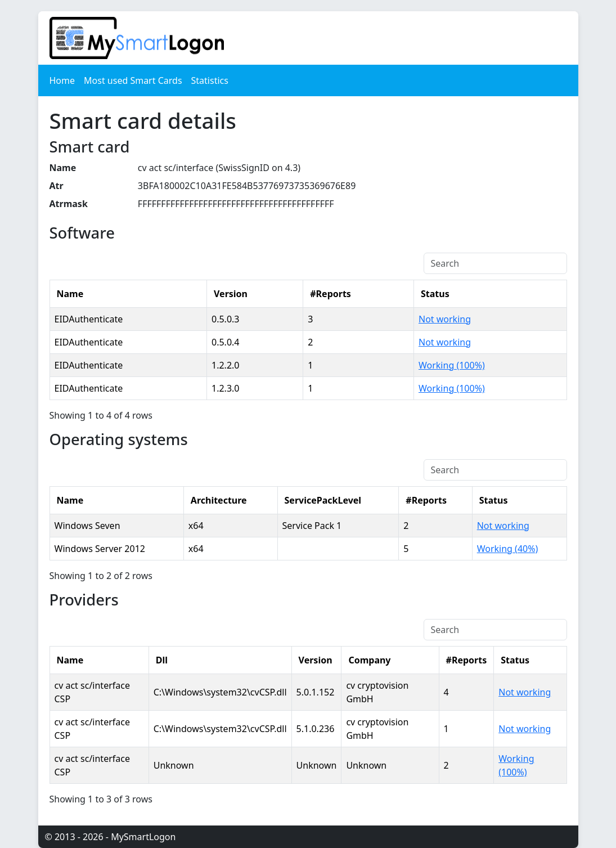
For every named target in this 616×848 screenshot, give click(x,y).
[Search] (495, 263)
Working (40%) (508, 549)
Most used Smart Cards (133, 80)
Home (62, 80)
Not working (445, 319)
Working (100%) (452, 365)
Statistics (210, 80)
